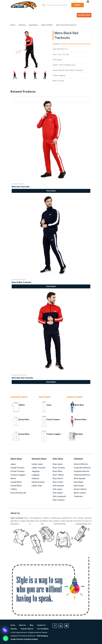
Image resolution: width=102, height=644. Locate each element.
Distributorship (84, 15)
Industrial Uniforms (82, 475)
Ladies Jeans (37, 464)
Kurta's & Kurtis (38, 482)
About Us (22, 625)
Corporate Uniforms (82, 468)
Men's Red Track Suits (18, 184)
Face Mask (78, 482)
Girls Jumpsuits (59, 496)
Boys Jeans (58, 464)
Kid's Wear (79, 434)
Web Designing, (42, 636)
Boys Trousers (59, 468)
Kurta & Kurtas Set (18, 493)
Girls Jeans (57, 489)
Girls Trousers (59, 500)
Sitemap (14, 629)
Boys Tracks (58, 482)
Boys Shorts (58, 478)
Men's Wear (79, 405)
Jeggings (36, 471)
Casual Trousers (17, 468)
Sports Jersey (80, 493)
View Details (51, 191)
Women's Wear (81, 420)
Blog (32, 625)
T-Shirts (22, 405)
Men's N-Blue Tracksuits (19, 279)
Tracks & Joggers (54, 434)
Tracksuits (78, 496)
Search (78, 5)
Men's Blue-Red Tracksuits (19, 375)
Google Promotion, (17, 639)
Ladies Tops (37, 486)
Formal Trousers (53, 420)
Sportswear (33, 25)
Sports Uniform (47, 25)
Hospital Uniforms (82, 471)
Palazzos (35, 478)
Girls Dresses (58, 486)
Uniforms (22, 25)
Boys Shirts (58, 471)
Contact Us (41, 625)
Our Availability (43, 629)
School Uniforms (81, 464)
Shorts (13, 478)
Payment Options (27, 629)
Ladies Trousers (38, 468)
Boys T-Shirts (58, 475)
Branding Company (31, 639)
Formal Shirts (24, 434)
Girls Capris (58, 493)
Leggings (36, 475)
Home (13, 25)
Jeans (49, 405)
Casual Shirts (24, 420)
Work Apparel (80, 478)
